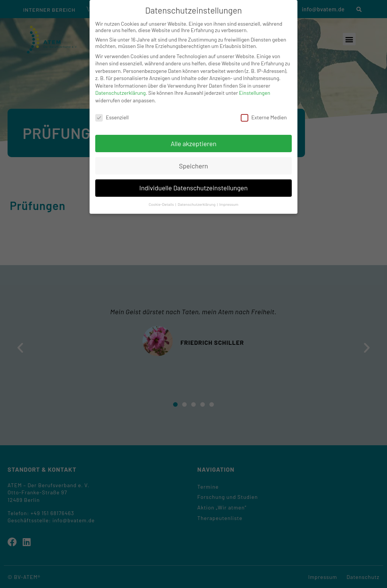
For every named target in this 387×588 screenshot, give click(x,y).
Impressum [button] (229, 204)
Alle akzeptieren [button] (193, 144)
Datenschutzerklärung (121, 93)
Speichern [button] (193, 166)
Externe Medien (264, 117)
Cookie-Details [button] (162, 204)
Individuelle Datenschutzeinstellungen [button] (194, 188)
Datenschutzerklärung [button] (197, 204)
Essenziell (112, 117)
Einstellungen (255, 93)
